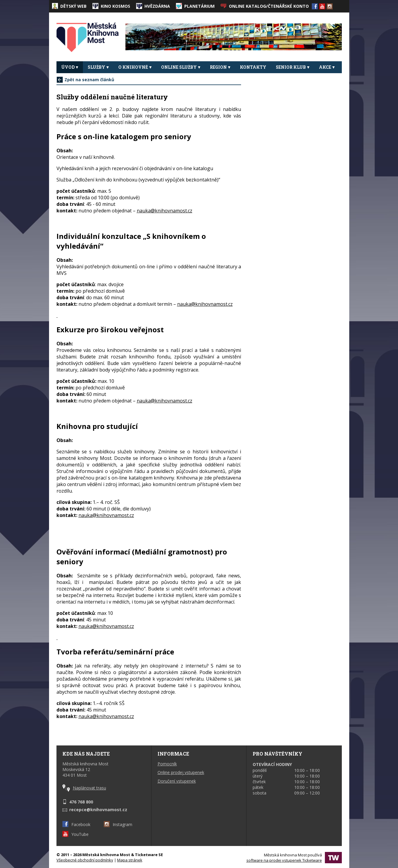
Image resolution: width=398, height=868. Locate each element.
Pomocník (167, 764)
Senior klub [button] (293, 67)
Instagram (118, 824)
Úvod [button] (70, 67)
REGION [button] (220, 67)
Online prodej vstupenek (181, 772)
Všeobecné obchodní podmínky (85, 860)
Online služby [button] (181, 67)
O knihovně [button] (135, 67)
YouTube (75, 834)
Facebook (76, 824)
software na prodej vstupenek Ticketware (284, 860)
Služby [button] (98, 67)
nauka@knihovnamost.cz (165, 211)
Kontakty (253, 67)
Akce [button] (327, 67)
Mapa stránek (130, 860)
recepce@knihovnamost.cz (98, 810)
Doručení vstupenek (177, 781)
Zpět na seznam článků (85, 80)
